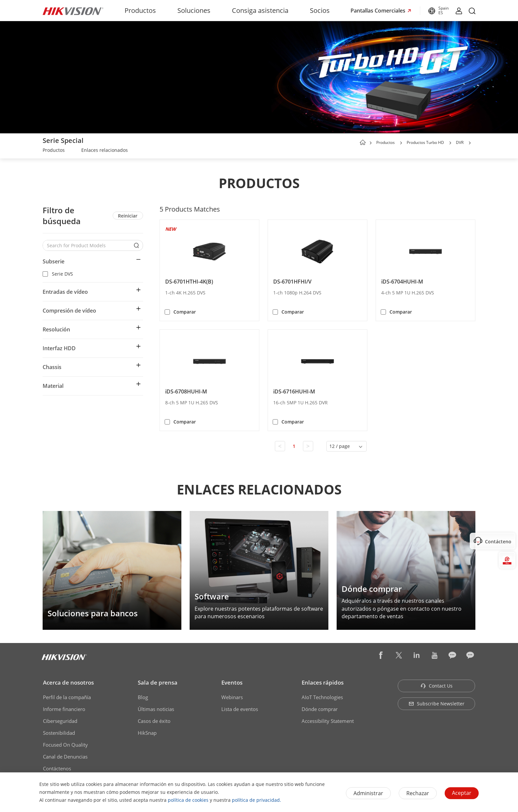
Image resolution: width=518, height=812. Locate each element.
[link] (54, 151)
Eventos (232, 682)
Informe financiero (64, 709)
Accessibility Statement (328, 721)
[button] (401, 143)
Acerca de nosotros (68, 682)
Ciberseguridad (60, 721)
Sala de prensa (158, 682)
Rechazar (418, 793)
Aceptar (462, 793)
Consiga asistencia (260, 10)
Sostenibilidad (59, 733)
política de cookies (188, 800)
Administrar (368, 793)
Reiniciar (128, 216)
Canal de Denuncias (65, 757)
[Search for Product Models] (88, 245)
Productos (140, 10)
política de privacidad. (257, 800)
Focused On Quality (65, 745)
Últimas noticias (156, 709)
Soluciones (194, 10)
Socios (320, 10)
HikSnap (147, 733)
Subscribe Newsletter (437, 704)
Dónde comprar (320, 709)
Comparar (185, 312)
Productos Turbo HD (425, 142)
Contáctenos (57, 768)
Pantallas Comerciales (379, 11)
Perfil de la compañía (67, 697)
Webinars (232, 697)
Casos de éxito (154, 721)
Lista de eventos (240, 709)
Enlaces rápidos (323, 682)
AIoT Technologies (322, 697)
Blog (143, 697)
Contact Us (437, 686)
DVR (460, 142)
